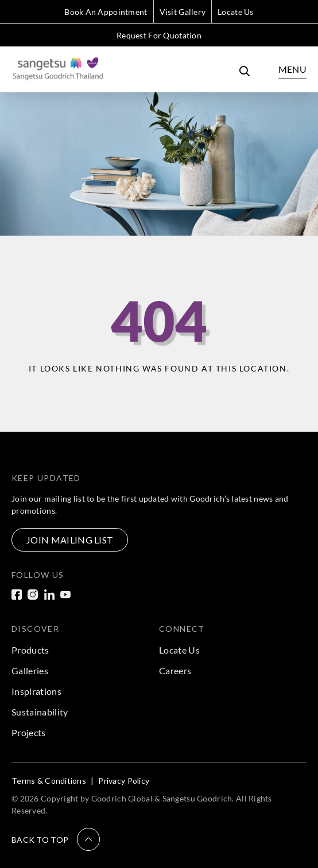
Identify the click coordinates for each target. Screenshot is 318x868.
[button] (56, 839)
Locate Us (236, 12)
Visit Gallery (183, 12)
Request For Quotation (159, 35)
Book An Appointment (106, 12)
